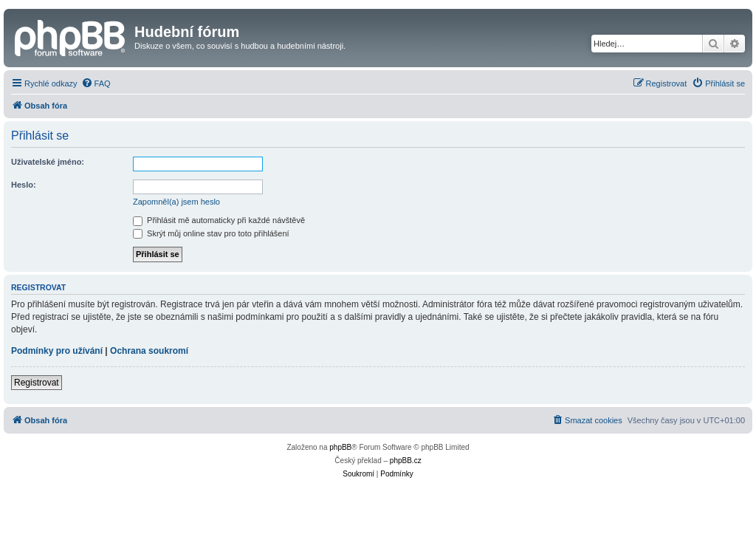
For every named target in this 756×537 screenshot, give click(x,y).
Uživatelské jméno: (48, 162)
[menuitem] (96, 83)
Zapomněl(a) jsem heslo (176, 202)
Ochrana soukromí (149, 351)
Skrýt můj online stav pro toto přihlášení (211, 233)
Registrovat (37, 383)
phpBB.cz (406, 461)
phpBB (340, 447)
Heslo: (24, 185)
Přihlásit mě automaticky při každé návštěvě (219, 220)
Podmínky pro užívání (57, 351)
